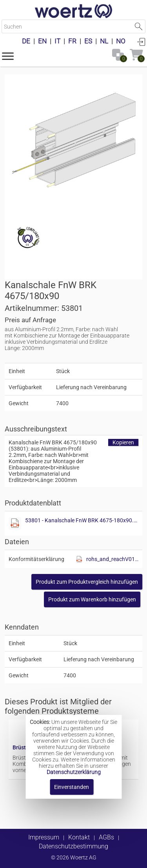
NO (121, 41)
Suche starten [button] (139, 26)
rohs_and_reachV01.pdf (112, 559)
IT (57, 41)
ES (88, 41)
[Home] (74, 12)
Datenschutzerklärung (74, 772)
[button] (8, 56)
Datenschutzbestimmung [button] (73, 846)
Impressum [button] (44, 837)
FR (72, 41)
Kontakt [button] (79, 837)
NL (104, 41)
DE (26, 41)
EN (42, 41)
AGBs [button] (106, 837)
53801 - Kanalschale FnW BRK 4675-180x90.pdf (82, 520)
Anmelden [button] (141, 42)
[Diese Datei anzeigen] (15, 523)
